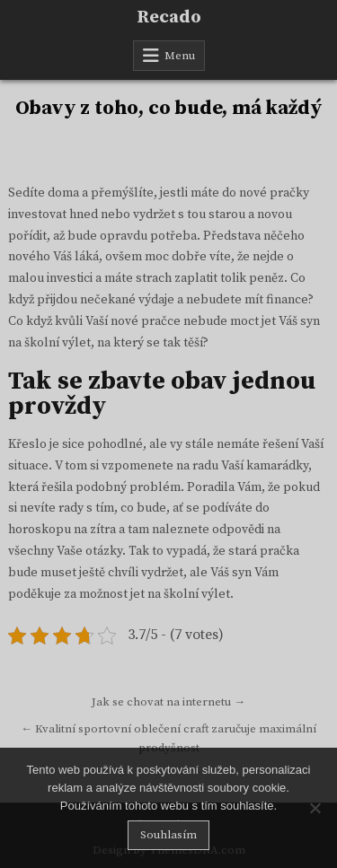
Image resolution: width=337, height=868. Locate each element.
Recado (169, 18)
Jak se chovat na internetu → (168, 702)
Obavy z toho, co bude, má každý (169, 108)
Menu (180, 56)
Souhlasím (168, 835)
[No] (315, 808)
